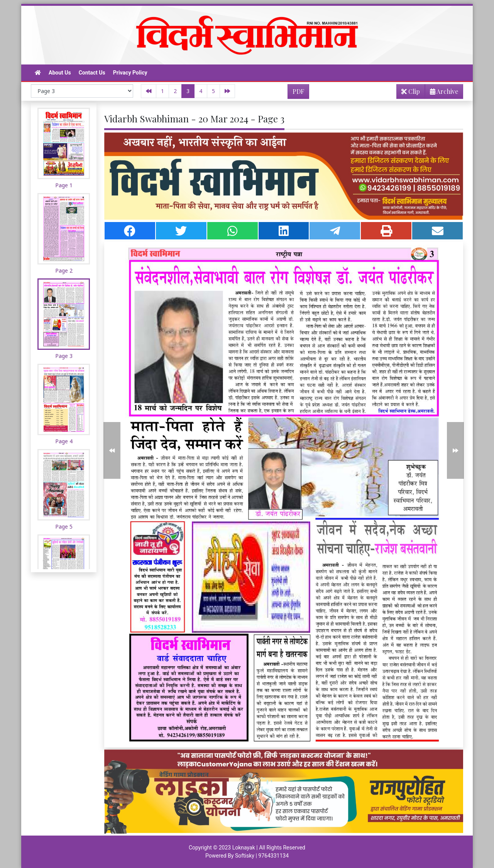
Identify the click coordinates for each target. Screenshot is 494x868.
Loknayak (244, 848)
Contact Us (92, 73)
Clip (411, 91)
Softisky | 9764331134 (262, 856)
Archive (442, 93)
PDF (298, 91)
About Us (60, 73)
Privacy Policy (130, 73)
